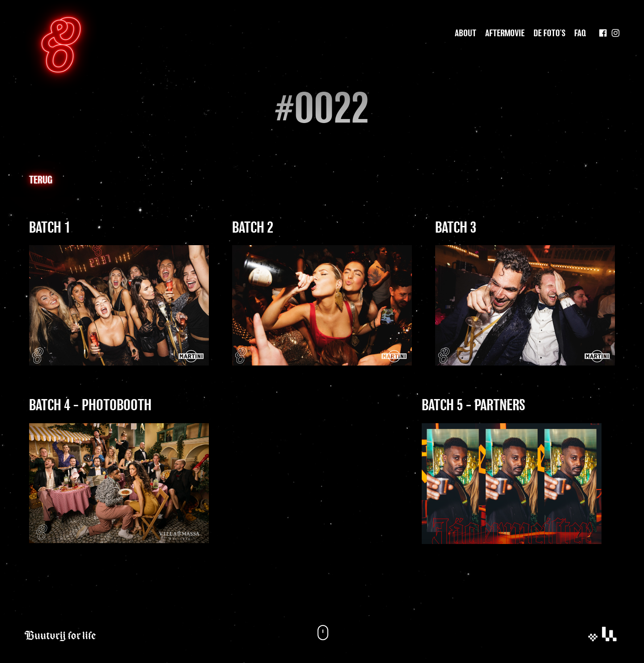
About (466, 34)
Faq (580, 34)
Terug (41, 181)
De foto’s (549, 34)
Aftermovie (505, 34)
